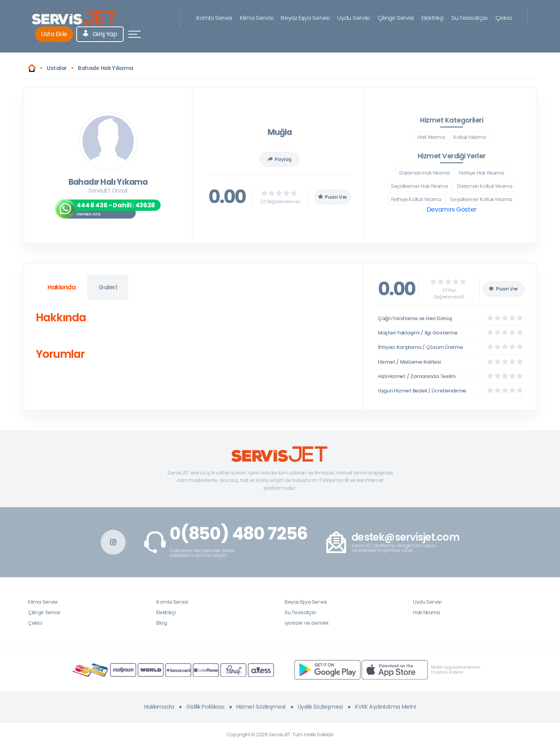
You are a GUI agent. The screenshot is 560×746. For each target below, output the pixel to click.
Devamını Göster (452, 209)
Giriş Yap (100, 34)
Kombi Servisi (214, 18)
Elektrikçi (433, 18)
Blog (162, 623)
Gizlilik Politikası (205, 707)
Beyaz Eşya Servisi (305, 18)
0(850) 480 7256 (239, 534)
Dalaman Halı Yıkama (425, 173)
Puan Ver (333, 197)
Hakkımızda (159, 707)
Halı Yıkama (431, 137)
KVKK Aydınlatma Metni (385, 707)
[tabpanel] (193, 337)
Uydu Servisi (353, 18)
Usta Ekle (54, 34)
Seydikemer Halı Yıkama (419, 186)
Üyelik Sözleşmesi (320, 707)
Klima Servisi (256, 18)
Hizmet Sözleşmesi (261, 707)
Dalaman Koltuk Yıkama (485, 186)
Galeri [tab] (108, 287)
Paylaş (280, 159)
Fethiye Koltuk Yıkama (416, 199)
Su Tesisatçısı (470, 18)
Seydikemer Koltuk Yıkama (481, 199)
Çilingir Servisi (396, 18)
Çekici (504, 18)
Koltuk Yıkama (470, 137)
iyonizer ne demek (306, 623)
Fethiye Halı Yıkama (481, 173)
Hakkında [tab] (61, 287)
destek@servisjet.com (405, 537)
